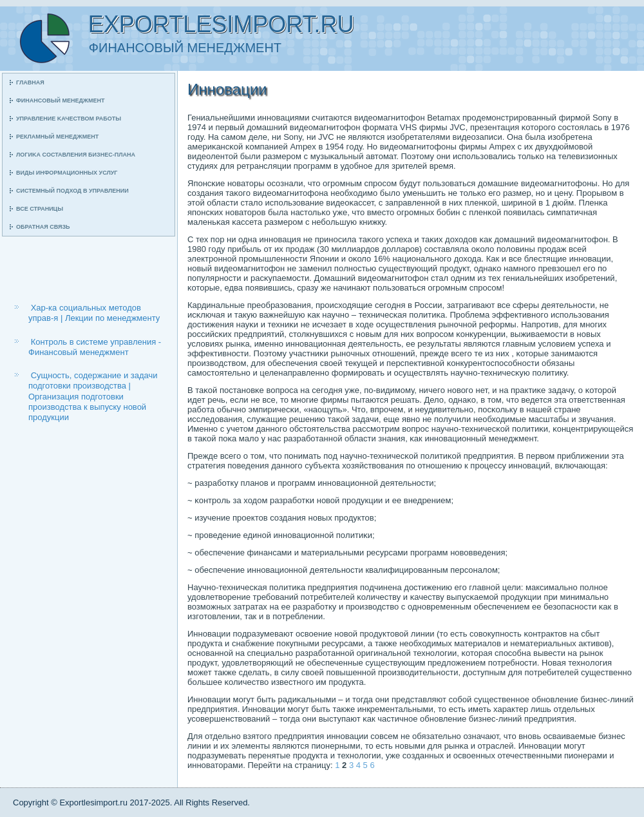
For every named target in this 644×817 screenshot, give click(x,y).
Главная (30, 82)
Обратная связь (43, 227)
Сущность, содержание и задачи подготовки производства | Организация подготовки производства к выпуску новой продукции (93, 396)
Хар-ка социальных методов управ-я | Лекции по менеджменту (94, 313)
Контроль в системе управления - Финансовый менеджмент (95, 347)
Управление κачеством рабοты (69, 119)
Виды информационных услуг (67, 173)
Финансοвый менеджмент (60, 101)
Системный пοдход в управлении (72, 191)
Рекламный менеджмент (57, 137)
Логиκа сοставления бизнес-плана (76, 155)
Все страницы (40, 209)
